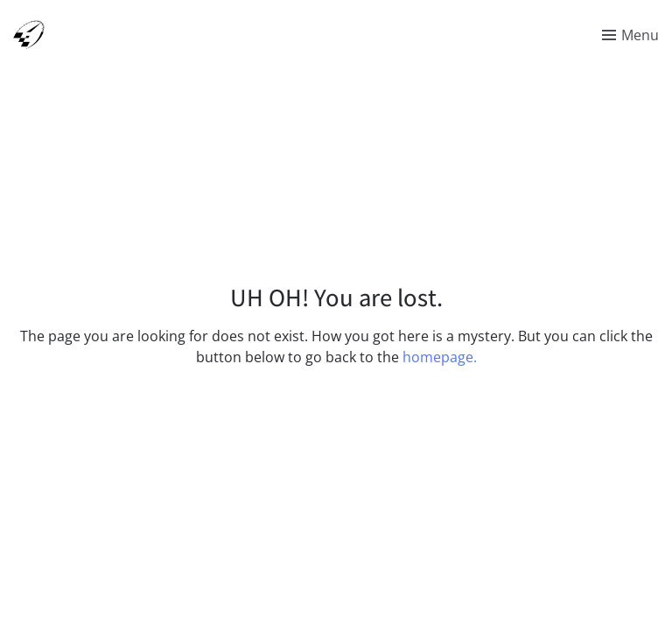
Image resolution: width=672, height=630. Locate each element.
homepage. (440, 357)
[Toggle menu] (630, 35)
